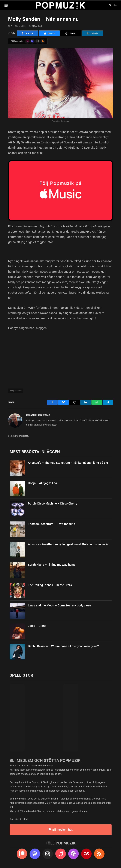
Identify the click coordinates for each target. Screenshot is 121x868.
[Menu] (6, 5)
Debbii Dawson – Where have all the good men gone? (63, 646)
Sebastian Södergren (38, 415)
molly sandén (16, 391)
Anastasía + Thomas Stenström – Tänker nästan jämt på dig (68, 463)
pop (10, 26)
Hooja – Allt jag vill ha (42, 483)
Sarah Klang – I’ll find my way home (52, 565)
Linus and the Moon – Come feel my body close (59, 605)
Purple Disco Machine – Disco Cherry (53, 503)
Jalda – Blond (37, 626)
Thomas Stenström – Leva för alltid (52, 524)
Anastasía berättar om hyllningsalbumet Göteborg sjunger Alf (69, 544)
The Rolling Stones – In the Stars (50, 585)
